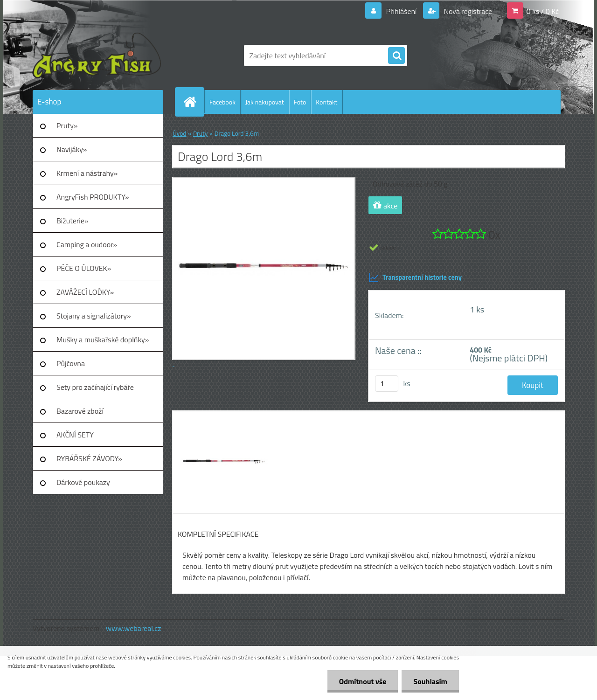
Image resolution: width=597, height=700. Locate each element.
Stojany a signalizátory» (94, 316)
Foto (300, 102)
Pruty (200, 133)
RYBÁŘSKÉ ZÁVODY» (89, 458)
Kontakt (326, 102)
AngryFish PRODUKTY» (93, 197)
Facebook (222, 102)
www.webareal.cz (134, 628)
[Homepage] (194, 102)
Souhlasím (430, 681)
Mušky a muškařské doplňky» (103, 340)
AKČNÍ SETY (75, 435)
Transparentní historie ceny (415, 277)
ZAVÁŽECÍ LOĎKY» (85, 292)
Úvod (180, 133)
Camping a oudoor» (87, 244)
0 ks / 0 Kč (542, 11)
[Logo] (97, 55)
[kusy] (387, 384)
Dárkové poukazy (83, 482)
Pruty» (67, 125)
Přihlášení (401, 11)
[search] (396, 56)
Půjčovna (71, 363)
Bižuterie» (73, 221)
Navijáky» (72, 149)
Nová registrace (467, 11)
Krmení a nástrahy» (87, 173)
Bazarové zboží (80, 411)
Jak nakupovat (265, 102)
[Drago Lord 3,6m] (223, 420)
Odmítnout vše (363, 681)
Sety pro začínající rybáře (95, 387)
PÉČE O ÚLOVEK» (84, 268)
